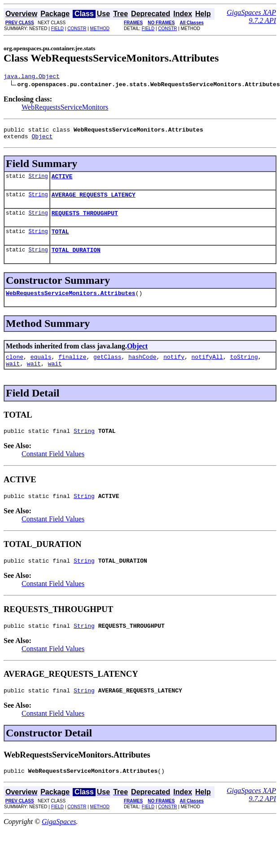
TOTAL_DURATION (76, 260)
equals (41, 370)
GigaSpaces (59, 844)
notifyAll (207, 370)
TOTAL (60, 241)
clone (15, 370)
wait (13, 378)
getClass (107, 370)
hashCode (142, 370)
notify (174, 370)
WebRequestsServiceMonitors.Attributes (71, 305)
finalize (72, 370)
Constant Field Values (53, 470)
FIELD (57, 29)
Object (42, 140)
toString (244, 370)
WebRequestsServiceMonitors (65, 108)
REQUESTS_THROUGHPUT (85, 221)
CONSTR (77, 29)
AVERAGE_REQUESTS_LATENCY (94, 201)
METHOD (100, 29)
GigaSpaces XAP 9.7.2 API (251, 16)
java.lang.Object (32, 77)
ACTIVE (62, 181)
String (38, 181)
